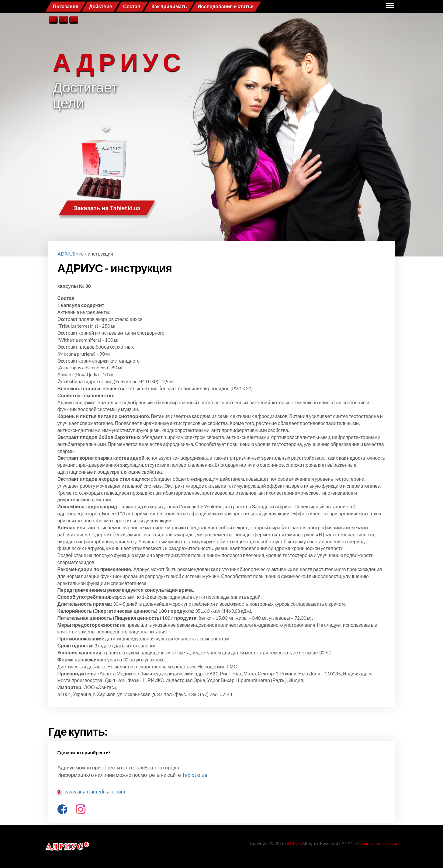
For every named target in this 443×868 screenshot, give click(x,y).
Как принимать (169, 6)
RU (54, 20)
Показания (66, 6)
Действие (101, 6)
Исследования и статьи (226, 6)
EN (74, 20)
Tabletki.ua (194, 775)
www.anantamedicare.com (95, 791)
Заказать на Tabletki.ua (107, 208)
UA (64, 20)
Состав (132, 6)
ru (81, 254)
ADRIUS (66, 254)
